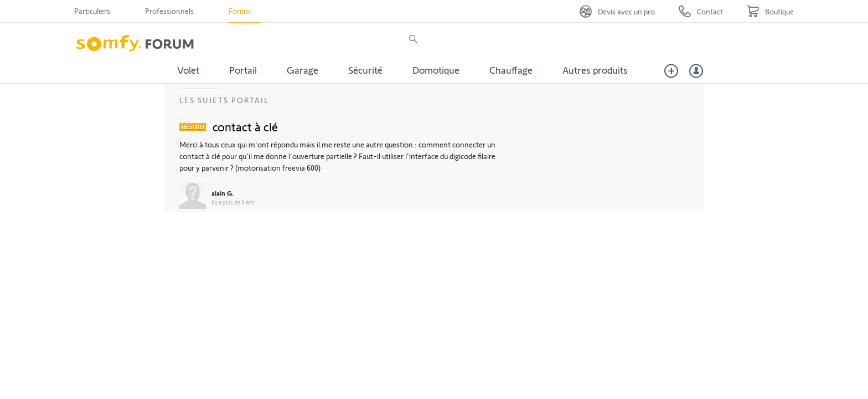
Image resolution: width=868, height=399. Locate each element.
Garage (303, 70)
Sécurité (365, 70)
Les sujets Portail (224, 100)
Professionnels (169, 11)
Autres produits (595, 70)
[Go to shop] (770, 11)
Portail (243, 70)
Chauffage (511, 70)
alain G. (223, 193)
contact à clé (245, 126)
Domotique (436, 70)
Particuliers (92, 11)
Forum (239, 11)
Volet (188, 70)
